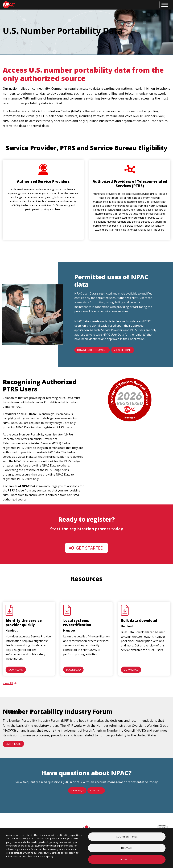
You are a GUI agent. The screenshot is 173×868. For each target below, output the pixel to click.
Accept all (127, 859)
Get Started (86, 548)
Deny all (127, 848)
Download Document (92, 350)
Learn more (13, 744)
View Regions (123, 350)
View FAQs (77, 790)
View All (10, 683)
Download (16, 670)
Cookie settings (127, 837)
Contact (96, 790)
